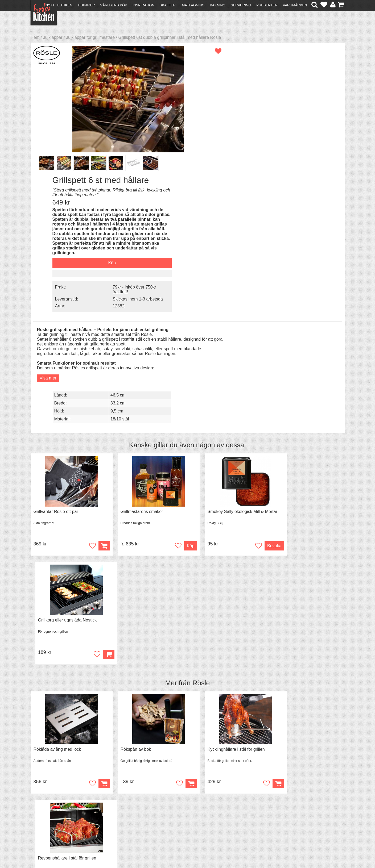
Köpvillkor (42, 810)
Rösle (201, 408)
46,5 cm (289, 209)
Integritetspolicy (48, 824)
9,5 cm (287, 225)
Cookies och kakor (186, 815)
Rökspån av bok (128, 475)
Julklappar (53, 37)
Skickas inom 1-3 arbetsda (299, 175)
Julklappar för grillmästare (90, 37)
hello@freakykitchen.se (167, 850)
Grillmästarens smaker (134, 345)
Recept (116, 805)
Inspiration (143, 5)
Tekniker (86, 5)
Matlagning (193, 5)
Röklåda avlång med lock (57, 475)
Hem (35, 37)
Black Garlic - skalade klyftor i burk (225, 605)
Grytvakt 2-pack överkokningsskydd (306, 605)
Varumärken (295, 5)
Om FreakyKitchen (186, 805)
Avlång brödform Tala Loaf (58, 605)
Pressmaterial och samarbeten (197, 810)
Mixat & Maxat (122, 814)
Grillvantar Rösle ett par (56, 345)
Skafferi (168, 5)
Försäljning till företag (53, 819)
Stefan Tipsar (121, 819)
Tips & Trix (119, 810)
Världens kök (114, 5)
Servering (241, 5)
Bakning (218, 5)
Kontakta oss (46, 805)
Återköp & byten (48, 814)
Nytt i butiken (59, 5)
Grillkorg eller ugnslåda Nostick (302, 345)
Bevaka (252, 379)
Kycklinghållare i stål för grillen (221, 475)
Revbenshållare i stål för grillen (302, 475)
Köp (175, 379)
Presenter (267, 5)
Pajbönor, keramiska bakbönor (142, 605)
